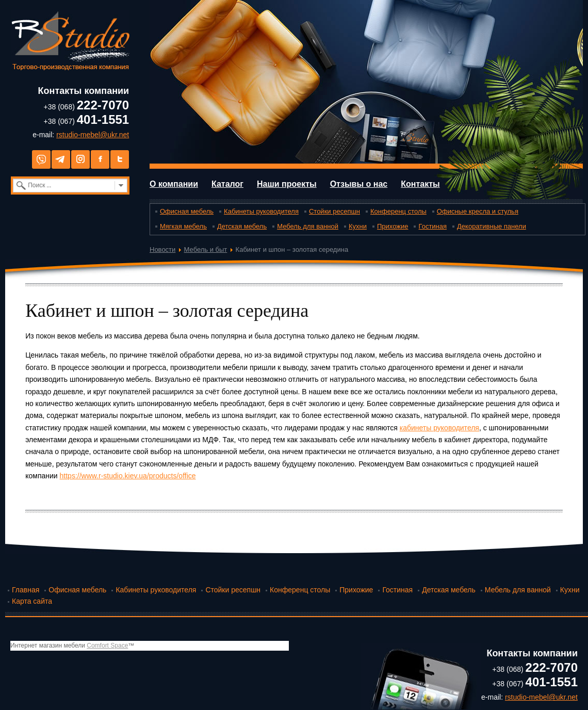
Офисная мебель (187, 211)
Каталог (227, 184)
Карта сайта (32, 601)
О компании (174, 184)
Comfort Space (107, 646)
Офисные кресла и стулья (478, 211)
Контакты (420, 184)
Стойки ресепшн (334, 211)
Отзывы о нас (359, 184)
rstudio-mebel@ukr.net (93, 135)
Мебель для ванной (308, 226)
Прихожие (393, 226)
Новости (162, 249)
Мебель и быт (206, 249)
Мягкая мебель (183, 226)
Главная (26, 590)
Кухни (358, 226)
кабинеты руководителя (439, 428)
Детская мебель (242, 226)
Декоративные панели (492, 226)
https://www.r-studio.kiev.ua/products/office (128, 476)
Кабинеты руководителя (261, 211)
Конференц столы (398, 211)
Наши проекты (287, 184)
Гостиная (432, 226)
